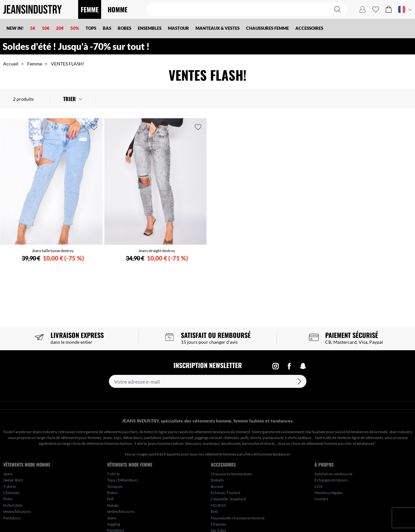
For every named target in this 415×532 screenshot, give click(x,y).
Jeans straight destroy (157, 251)
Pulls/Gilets (13, 505)
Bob (214, 511)
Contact (321, 499)
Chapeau (218, 524)
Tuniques (115, 486)
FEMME (90, 9)
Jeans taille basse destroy (53, 251)
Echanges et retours (331, 480)
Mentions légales (329, 493)
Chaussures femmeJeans (231, 474)
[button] (389, 9)
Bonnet (217, 486)
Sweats (113, 505)
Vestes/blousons (17, 511)
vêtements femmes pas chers (229, 454)
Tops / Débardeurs (123, 480)
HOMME (118, 9)
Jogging (113, 524)
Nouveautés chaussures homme (238, 518)
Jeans (8, 474)
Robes (112, 493)
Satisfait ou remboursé (333, 474)
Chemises (11, 493)
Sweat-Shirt (13, 480)
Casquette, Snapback (228, 499)
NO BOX (218, 505)
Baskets (217, 480)
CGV (319, 486)
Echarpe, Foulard (225, 493)
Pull (110, 499)
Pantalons (12, 518)
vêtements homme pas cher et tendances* (341, 443)
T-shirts (10, 486)
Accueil (11, 64)
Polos (8, 499)
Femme (35, 64)
